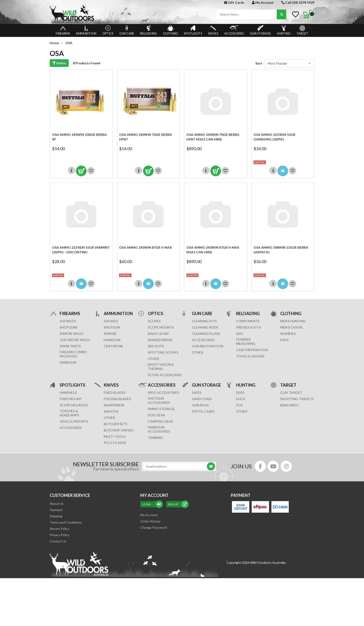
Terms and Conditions (66, 522)
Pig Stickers (115, 443)
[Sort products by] (289, 63)
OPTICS (108, 30)
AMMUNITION (86, 30)
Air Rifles (68, 321)
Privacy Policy (60, 535)
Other (109, 418)
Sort (259, 63)
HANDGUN (112, 340)
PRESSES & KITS (249, 327)
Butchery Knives (119, 430)
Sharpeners (114, 405)
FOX (239, 405)
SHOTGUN (112, 327)
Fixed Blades (115, 393)
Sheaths (111, 411)
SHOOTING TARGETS (297, 399)
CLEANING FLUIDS (206, 334)
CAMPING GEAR (160, 421)
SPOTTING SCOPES (163, 352)
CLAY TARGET (291, 393)
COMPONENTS (248, 321)
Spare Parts (70, 346)
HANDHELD (68, 393)
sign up (177, 504)
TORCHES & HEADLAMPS (69, 413)
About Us (57, 504)
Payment (56, 510)
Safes (197, 393)
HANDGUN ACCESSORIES (159, 429)
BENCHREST (290, 405)
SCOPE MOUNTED (74, 405)
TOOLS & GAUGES (250, 356)
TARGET (302, 30)
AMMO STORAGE (161, 409)
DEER (240, 393)
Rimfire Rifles (71, 334)
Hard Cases (202, 399)
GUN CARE (127, 30)
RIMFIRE (110, 334)
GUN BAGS (200, 405)
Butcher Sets (116, 424)
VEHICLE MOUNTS (74, 421)
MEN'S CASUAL (292, 327)
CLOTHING (171, 30)
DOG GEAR (156, 415)
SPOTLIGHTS (193, 30)
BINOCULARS (158, 334)
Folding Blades (117, 399)
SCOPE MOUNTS (161, 327)
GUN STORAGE (260, 30)
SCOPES (154, 321)
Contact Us (58, 541)
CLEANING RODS (205, 327)
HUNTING (284, 30)
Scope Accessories (165, 375)
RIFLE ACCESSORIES (164, 393)
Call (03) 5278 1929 (298, 2)
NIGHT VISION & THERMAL (161, 367)
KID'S (284, 340)
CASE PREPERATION (252, 350)
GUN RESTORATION (208, 346)
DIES (240, 334)
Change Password (153, 527)
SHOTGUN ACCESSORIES (159, 400)
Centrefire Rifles (75, 340)
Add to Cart (81, 171)
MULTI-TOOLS (115, 436)
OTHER (153, 359)
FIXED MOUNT (71, 399)
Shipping (56, 516)
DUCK (241, 399)
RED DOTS (156, 346)
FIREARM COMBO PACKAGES (73, 354)
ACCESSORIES (234, 30)
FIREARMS (63, 30)
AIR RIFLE (111, 321)
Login (152, 504)
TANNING (155, 438)
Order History (150, 521)
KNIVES (213, 30)
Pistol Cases (203, 411)
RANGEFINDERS (160, 340)
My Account (263, 2)
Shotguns (69, 327)
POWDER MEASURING (246, 341)
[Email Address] (177, 466)
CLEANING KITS (204, 321)
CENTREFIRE (114, 346)
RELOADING (148, 30)
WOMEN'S (288, 334)
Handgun (68, 362)
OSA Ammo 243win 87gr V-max (146, 247)
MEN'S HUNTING (293, 321)
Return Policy (59, 529)
